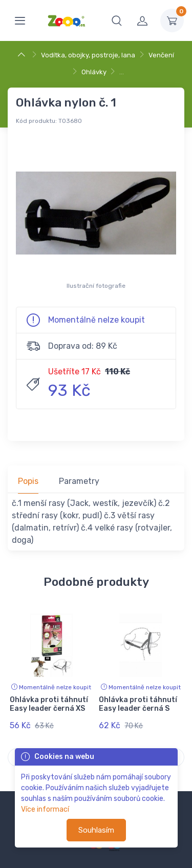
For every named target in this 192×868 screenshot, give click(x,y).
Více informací (45, 809)
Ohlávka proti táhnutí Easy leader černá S (138, 704)
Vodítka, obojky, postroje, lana (88, 55)
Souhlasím (96, 830)
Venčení (161, 55)
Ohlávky (94, 72)
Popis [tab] (28, 481)
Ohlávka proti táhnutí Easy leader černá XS (49, 704)
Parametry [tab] (79, 481)
